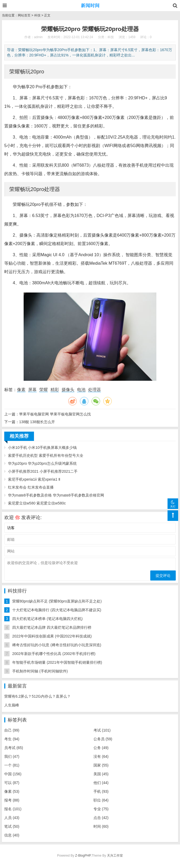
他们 (101, 783)
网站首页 (24, 15)
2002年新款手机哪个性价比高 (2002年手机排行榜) (54, 654)
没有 (101, 756)
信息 (12, 835)
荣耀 (44, 390)
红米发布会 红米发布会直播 (31, 487)
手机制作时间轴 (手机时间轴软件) (40, 671)
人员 (12, 818)
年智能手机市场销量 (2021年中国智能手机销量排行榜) (57, 662)
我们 (12, 756)
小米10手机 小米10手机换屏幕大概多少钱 (42, 448)
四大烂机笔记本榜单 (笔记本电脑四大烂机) (47, 619)
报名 (13, 809)
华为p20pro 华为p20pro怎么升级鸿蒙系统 (42, 463)
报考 (12, 800)
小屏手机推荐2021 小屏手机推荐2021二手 (43, 471)
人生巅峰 (12, 705)
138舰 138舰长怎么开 (37, 422)
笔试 (12, 826)
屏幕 (32, 390)
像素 (21, 390)
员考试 (14, 748)
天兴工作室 (115, 856)
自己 (12, 730)
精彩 (55, 390)
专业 (101, 809)
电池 (81, 390)
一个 (12, 765)
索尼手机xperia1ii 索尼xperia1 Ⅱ (34, 479)
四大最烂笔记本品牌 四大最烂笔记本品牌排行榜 (52, 627)
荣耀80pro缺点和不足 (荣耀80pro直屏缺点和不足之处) (57, 601)
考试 (102, 730)
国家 (101, 765)
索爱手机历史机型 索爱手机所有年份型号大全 (46, 455)
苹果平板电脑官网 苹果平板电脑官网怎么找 (55, 414)
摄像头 (68, 390)
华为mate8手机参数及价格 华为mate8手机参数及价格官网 (56, 495)
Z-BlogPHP (83, 856)
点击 (101, 818)
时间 (101, 826)
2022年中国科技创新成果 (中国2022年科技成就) (52, 636)
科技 (37, 15)
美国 (101, 774)
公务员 (103, 739)
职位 (101, 800)
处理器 (95, 390)
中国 (13, 774)
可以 (12, 783)
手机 (101, 791)
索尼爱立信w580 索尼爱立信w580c (37, 503)
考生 (12, 739)
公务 (101, 748)
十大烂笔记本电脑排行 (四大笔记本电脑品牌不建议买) (57, 610)
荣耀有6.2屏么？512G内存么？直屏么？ (37, 696)
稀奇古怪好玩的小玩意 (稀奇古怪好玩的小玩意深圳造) (57, 645)
